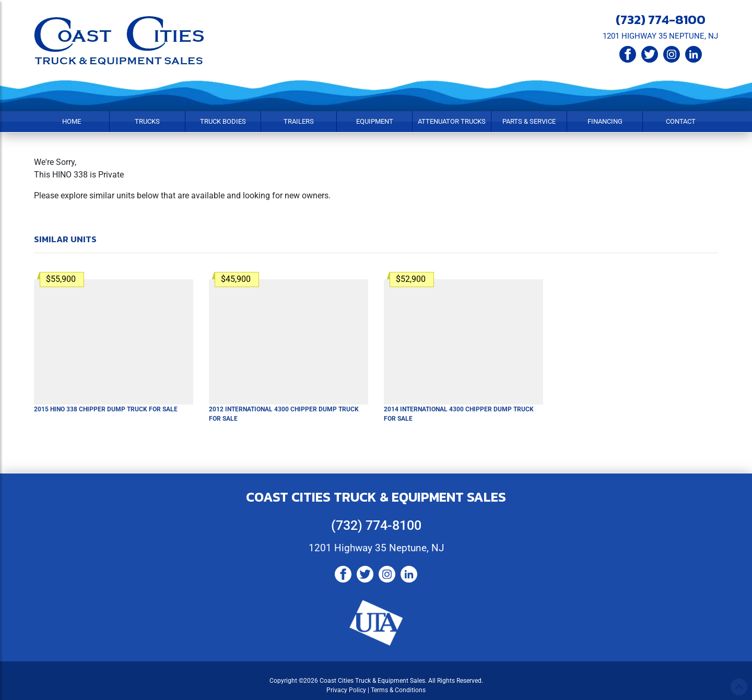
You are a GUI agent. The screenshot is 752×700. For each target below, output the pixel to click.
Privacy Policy (346, 690)
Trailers (299, 121)
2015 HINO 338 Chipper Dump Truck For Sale (106, 409)
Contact (681, 121)
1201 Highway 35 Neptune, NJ (376, 548)
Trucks (147, 121)
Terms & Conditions (398, 690)
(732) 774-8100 (661, 19)
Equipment (375, 121)
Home (72, 121)
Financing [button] (605, 121)
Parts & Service (529, 121)
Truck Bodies (223, 121)
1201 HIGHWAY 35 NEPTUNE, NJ (660, 36)
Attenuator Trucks (452, 121)
